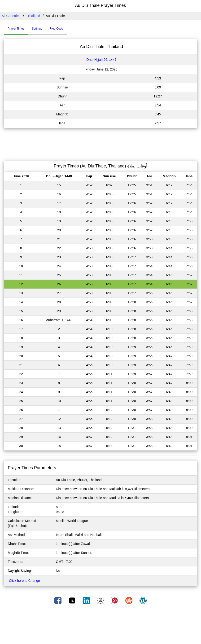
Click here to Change (24, 581)
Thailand (34, 16)
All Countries (11, 16)
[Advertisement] (100, 144)
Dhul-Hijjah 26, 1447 (102, 60)
